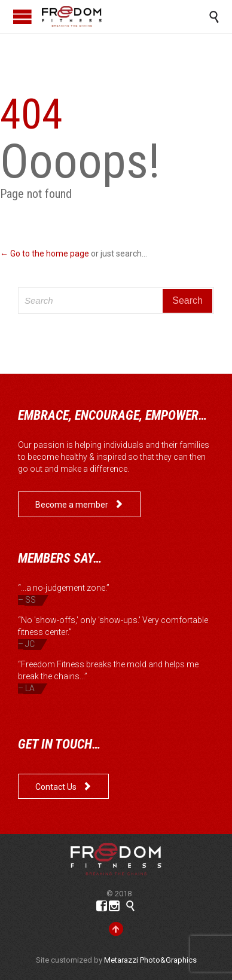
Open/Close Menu (22, 16)
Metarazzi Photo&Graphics (150, 960)
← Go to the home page (45, 254)
